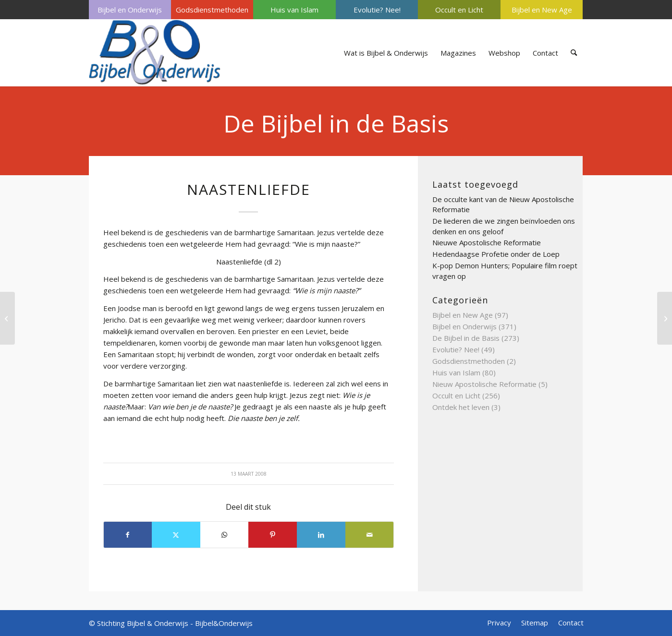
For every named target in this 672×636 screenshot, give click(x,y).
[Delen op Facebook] (128, 535)
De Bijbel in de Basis (336, 123)
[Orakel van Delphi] (665, 318)
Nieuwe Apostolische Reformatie (487, 242)
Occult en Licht (459, 10)
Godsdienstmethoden (212, 10)
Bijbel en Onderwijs (130, 10)
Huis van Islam (294, 10)
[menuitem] (130, 10)
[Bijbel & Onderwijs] (155, 53)
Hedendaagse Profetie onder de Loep (496, 254)
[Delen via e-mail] (370, 535)
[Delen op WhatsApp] (225, 535)
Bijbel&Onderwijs (224, 623)
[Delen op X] (176, 535)
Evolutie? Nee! (377, 10)
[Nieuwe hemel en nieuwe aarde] (7, 318)
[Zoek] (574, 53)
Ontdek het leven (461, 407)
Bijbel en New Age (542, 10)
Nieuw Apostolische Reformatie (484, 384)
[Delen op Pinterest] (273, 535)
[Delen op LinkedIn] (321, 535)
